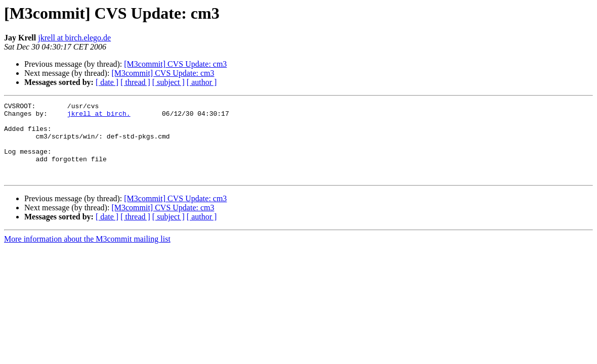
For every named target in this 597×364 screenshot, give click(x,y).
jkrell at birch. (99, 116)
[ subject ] (168, 82)
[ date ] (107, 82)
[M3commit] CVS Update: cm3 (175, 64)
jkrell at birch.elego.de (74, 38)
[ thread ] (135, 82)
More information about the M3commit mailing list (87, 254)
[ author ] (202, 82)
